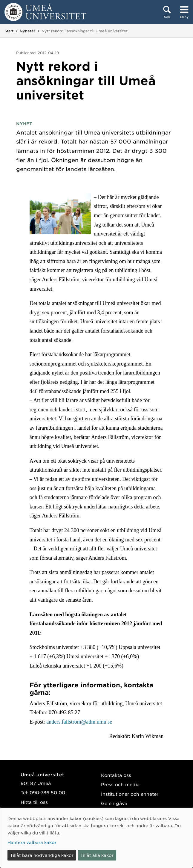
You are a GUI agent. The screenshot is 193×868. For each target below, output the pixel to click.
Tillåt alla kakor (97, 855)
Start (9, 31)
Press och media (120, 784)
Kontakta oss (116, 775)
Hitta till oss (34, 802)
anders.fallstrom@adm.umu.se (79, 722)
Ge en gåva (114, 803)
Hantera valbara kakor (32, 842)
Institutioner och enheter (130, 794)
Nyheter (27, 31)
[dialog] (96, 838)
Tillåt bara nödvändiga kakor (42, 855)
